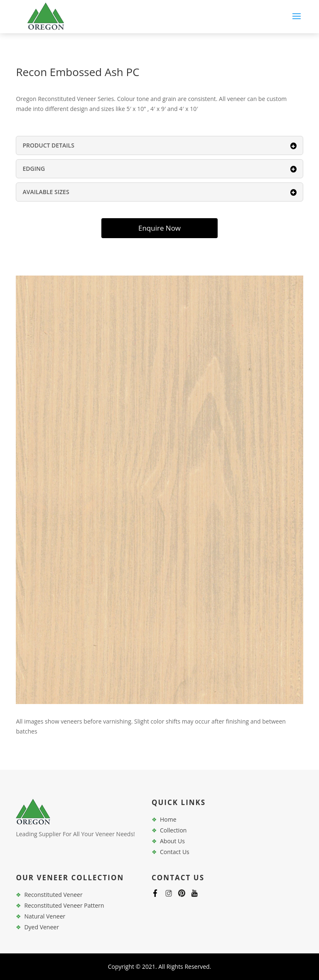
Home (168, 819)
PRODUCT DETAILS (159, 145)
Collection (173, 830)
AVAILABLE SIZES (159, 192)
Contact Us (175, 852)
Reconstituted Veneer (53, 895)
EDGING (159, 169)
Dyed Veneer (41, 927)
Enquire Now (159, 228)
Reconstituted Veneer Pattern (64, 905)
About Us (172, 841)
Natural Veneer (45, 916)
